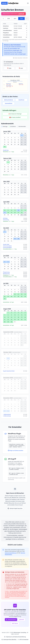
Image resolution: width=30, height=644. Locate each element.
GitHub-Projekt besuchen (15, 508)
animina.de (21, 14)
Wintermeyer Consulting (20, 632)
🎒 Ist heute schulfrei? (15, 117)
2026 (9, 18)
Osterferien (21, 100)
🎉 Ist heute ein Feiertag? (15, 114)
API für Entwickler (23, 640)
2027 (15, 18)
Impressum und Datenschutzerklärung (15, 637)
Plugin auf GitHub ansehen (16, 450)
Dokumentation (11, 620)
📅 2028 (9, 68)
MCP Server (15, 623)
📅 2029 (21, 68)
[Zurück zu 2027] (3, 19)
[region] (15, 32)
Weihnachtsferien (9, 100)
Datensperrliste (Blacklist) (9, 640)
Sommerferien (9, 103)
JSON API (22, 620)
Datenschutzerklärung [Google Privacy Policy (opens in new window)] (11, 553)
